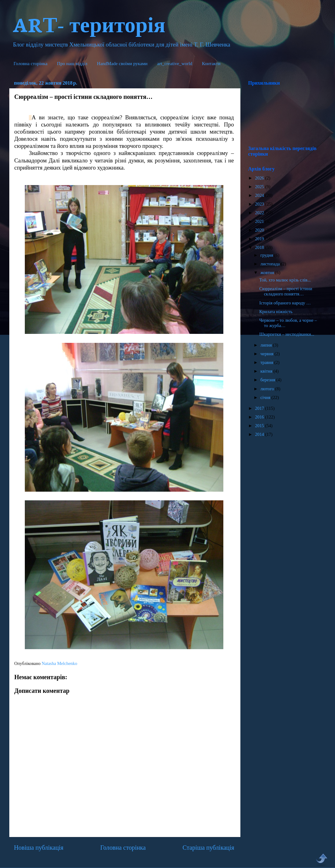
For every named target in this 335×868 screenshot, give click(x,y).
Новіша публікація (39, 848)
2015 (260, 426)
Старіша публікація (208, 848)
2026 (260, 178)
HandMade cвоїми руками (122, 64)
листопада (271, 264)
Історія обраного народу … (285, 303)
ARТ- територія (89, 24)
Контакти (211, 64)
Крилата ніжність (276, 312)
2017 (260, 408)
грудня (267, 255)
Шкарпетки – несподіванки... (287, 334)
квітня (267, 371)
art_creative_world (175, 64)
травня (268, 362)
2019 (260, 239)
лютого (268, 389)
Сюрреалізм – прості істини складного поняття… (286, 291)
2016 (260, 417)
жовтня (268, 272)
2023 (260, 204)
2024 (260, 195)
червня (268, 354)
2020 (260, 230)
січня (266, 397)
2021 (260, 221)
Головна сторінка (31, 64)
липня (267, 345)
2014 (260, 434)
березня (268, 380)
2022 (260, 213)
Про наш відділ (72, 64)
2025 (260, 187)
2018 (260, 247)
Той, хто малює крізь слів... (285, 280)
